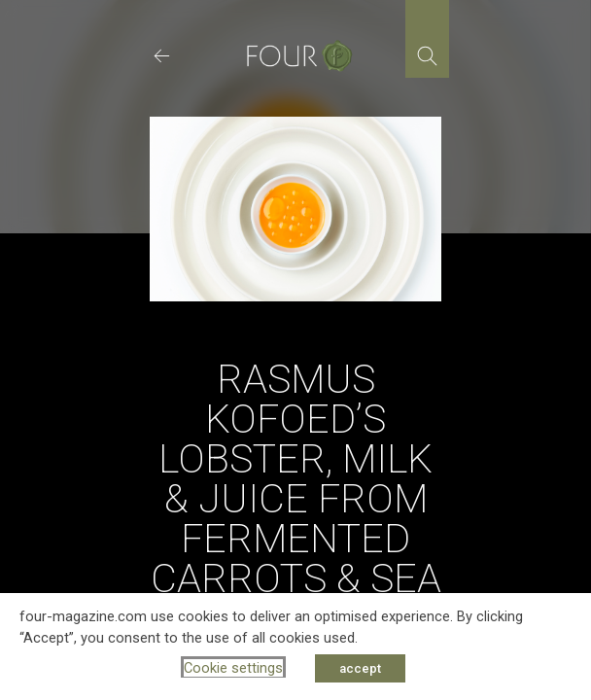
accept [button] (360, 668)
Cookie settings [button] (233, 668)
